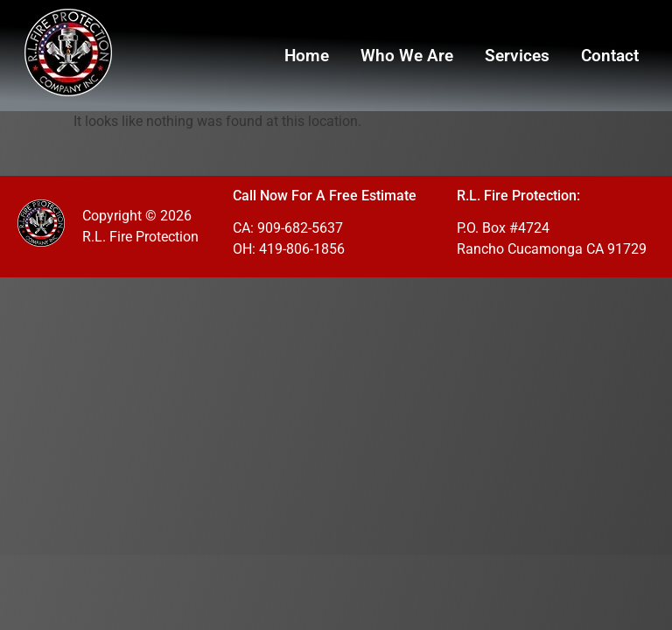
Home (307, 56)
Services (517, 56)
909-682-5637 (300, 228)
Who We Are (407, 56)
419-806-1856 (302, 249)
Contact (610, 56)
